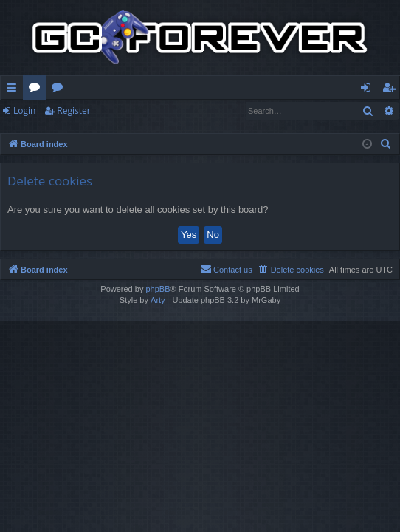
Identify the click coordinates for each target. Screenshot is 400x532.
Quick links (14, 90)
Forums (37, 90)
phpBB (158, 289)
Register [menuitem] (392, 90)
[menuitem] (386, 144)
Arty (158, 300)
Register (73, 110)
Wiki (60, 90)
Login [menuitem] (369, 90)
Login (24, 110)
